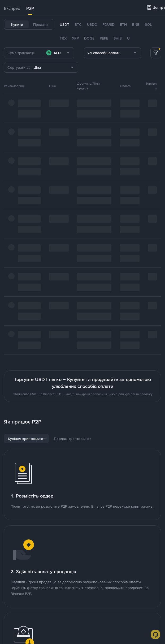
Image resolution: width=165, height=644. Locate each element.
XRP (75, 38)
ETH (123, 24)
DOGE (89, 38)
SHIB (118, 38)
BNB (136, 24)
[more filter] (156, 53)
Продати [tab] (40, 24)
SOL (148, 24)
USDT (64, 24)
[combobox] (58, 53)
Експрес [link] (12, 8)
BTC (78, 24)
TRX (63, 38)
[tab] (12, 8)
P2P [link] (30, 8)
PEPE (104, 38)
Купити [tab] (17, 24)
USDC (92, 24)
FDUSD (108, 24)
